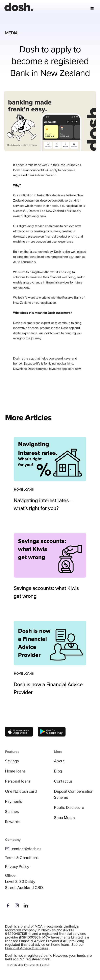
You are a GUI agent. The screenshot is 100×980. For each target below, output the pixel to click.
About (59, 763)
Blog (58, 773)
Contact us (63, 784)
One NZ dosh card (21, 794)
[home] (18, 8)
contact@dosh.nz (27, 851)
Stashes (12, 814)
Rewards (13, 824)
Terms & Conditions (22, 860)
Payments (14, 804)
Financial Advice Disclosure (27, 951)
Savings (12, 763)
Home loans (15, 773)
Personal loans (18, 784)
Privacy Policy (17, 869)
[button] (92, 8)
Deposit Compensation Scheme (74, 797)
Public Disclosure (69, 810)
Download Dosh (24, 371)
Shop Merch (64, 820)
